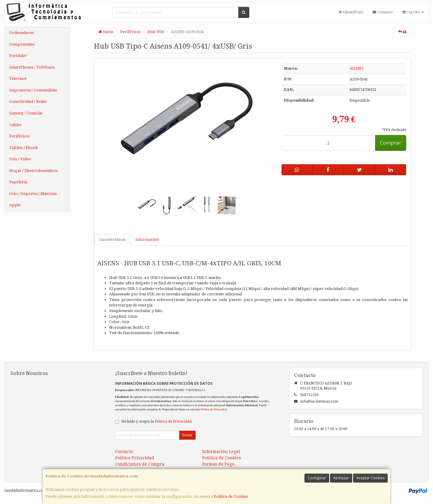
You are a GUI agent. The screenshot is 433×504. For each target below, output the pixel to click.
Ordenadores (21, 33)
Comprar (391, 143)
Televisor (18, 79)
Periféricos (19, 136)
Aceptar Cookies (370, 478)
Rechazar (341, 478)
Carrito (413, 12)
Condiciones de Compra (140, 464)
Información (147, 239)
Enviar (187, 435)
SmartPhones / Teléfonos (32, 67)
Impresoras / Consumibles (33, 90)
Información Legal (221, 452)
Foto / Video (20, 159)
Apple (15, 205)
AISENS (357, 68)
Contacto (383, 12)
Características (112, 239)
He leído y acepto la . (157, 421)
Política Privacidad (135, 458)
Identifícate (351, 12)
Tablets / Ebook (24, 148)
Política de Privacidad (214, 409)
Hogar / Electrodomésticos (33, 171)
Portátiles (18, 56)
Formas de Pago (218, 464)
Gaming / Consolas (26, 113)
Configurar (317, 478)
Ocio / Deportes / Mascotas (33, 194)
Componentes (22, 44)
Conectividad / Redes (28, 101)
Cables (15, 125)
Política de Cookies (231, 496)
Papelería (18, 182)
